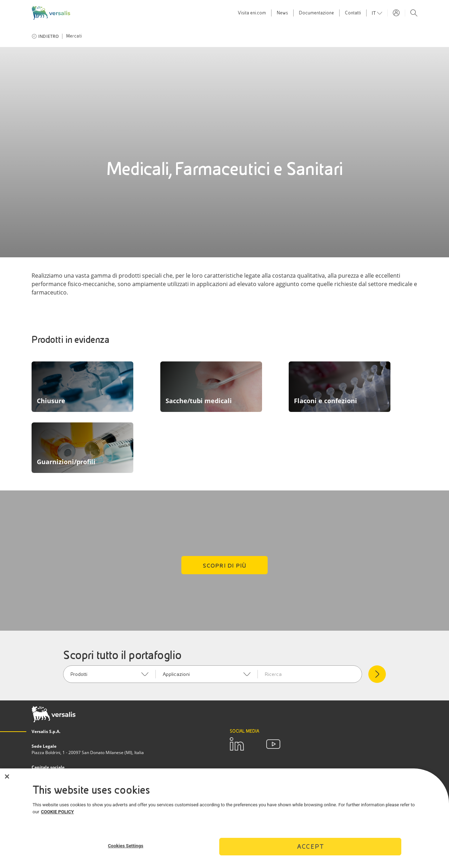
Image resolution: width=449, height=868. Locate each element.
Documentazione (316, 13)
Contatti (353, 13)
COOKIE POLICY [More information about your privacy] (58, 812)
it (374, 13)
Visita (252, 13)
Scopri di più (225, 566)
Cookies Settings (126, 846)
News (282, 13)
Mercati (74, 36)
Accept (310, 846)
